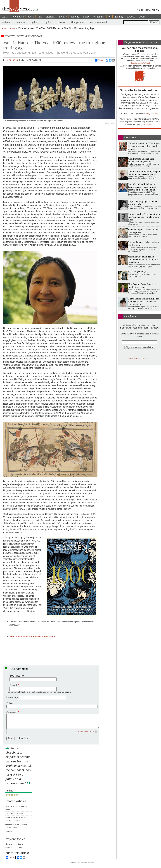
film (40, 17)
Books (13, 28)
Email (13, 685)
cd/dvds (131, 17)
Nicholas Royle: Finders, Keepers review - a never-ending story (144, 173)
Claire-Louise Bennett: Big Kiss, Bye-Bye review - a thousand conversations (144, 301)
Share (99, 60)
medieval (9, 848)
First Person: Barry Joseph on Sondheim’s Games (142, 286)
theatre (63, 17)
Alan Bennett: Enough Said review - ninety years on (141, 160)
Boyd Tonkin (12, 60)
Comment (12, 712)
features (21, 22)
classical (51, 17)
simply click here (152, 114)
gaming (119, 17)
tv (109, 17)
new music (18, 17)
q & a (49, 22)
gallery (35, 22)
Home (4, 28)
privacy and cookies (86, 863)
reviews (6, 22)
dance (86, 17)
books (142, 17)
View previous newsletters (140, 358)
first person (77, 22)
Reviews (9, 844)
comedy (75, 17)
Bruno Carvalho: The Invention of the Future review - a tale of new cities (144, 217)
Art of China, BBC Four (14, 814)
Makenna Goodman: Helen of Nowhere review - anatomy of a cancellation (143, 259)
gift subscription (147, 125)
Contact (73, 863)
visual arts (99, 17)
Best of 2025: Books (138, 272)
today (5, 17)
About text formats (86, 731)
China (20, 848)
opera (31, 17)
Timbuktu (9, 832)
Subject (11, 703)
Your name (17, 676)
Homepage (12, 697)
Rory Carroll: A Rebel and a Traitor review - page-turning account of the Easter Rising (142, 187)
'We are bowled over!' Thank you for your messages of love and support (144, 146)
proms (61, 22)
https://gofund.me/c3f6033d (141, 63)
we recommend (98, 22)
